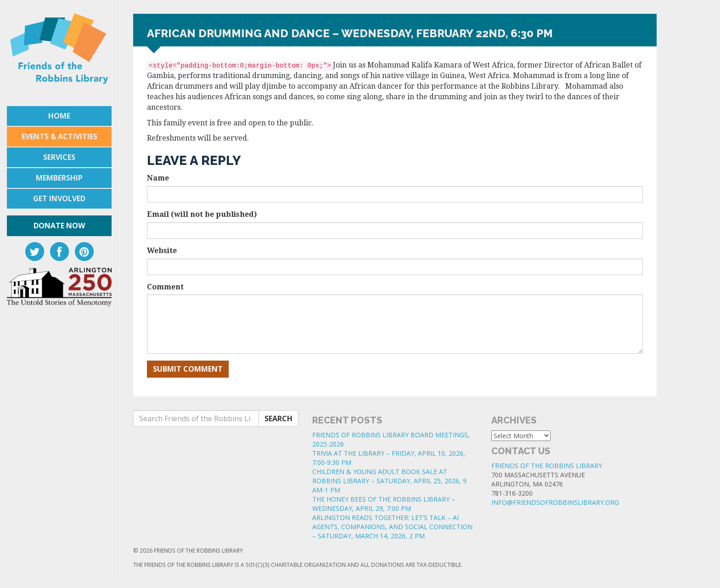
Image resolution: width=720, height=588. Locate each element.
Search (278, 418)
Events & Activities (59, 136)
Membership (59, 178)
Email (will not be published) (202, 214)
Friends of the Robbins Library (547, 466)
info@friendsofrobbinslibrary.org (555, 502)
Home (59, 116)
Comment (165, 287)
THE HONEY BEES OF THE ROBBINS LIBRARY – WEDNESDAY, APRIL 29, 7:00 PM (384, 504)
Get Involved (59, 198)
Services (59, 157)
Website (162, 251)
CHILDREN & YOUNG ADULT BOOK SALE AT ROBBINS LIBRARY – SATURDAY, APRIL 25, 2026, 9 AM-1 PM (389, 481)
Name (158, 178)
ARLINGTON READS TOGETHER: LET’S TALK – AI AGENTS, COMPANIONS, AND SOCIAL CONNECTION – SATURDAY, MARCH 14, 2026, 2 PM (392, 527)
